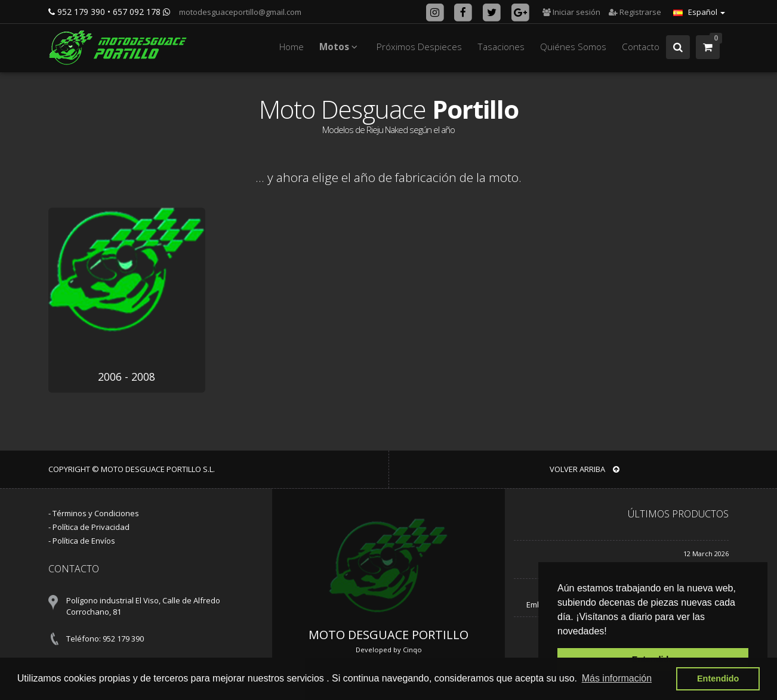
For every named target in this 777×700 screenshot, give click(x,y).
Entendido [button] (718, 679)
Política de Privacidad (91, 527)
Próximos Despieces (419, 47)
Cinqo (412, 650)
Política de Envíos (84, 541)
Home (292, 47)
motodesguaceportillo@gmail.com (239, 12)
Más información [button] (617, 678)
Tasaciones (501, 47)
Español (699, 12)
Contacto (641, 47)
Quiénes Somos (573, 47)
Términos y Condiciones (96, 513)
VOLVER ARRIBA (585, 469)
